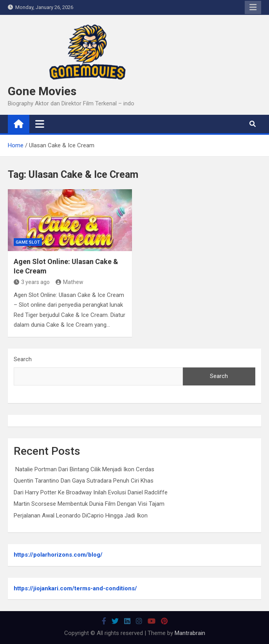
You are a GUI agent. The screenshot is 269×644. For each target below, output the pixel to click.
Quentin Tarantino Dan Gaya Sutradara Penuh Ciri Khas (84, 481)
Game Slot (28, 242)
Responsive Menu (253, 7)
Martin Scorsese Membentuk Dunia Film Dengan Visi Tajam (89, 504)
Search (23, 359)
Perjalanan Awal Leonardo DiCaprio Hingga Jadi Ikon (81, 516)
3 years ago (32, 282)
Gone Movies (42, 91)
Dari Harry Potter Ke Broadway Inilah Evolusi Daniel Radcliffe (91, 492)
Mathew (70, 282)
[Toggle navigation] (40, 124)
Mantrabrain (190, 633)
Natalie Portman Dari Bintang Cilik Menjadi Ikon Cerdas (84, 469)
